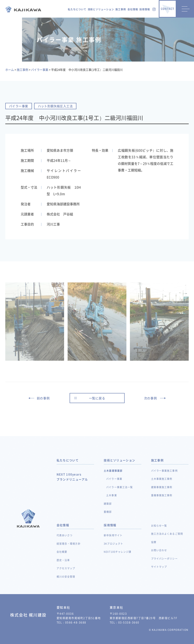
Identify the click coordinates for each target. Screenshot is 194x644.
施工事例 (121, 9)
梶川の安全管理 (66, 577)
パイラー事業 (114, 479)
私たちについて (77, 9)
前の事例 (43, 398)
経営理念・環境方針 (69, 544)
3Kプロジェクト (113, 544)
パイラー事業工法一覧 (119, 487)
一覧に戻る (97, 398)
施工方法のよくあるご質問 (167, 534)
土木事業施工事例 (162, 479)
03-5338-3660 (129, 622)
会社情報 (133, 9)
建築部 (108, 504)
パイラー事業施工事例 (164, 471)
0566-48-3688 (76, 622)
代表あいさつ (65, 535)
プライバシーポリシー (164, 559)
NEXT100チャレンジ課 (117, 552)
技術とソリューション (101, 9)
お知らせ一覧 (159, 526)
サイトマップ (159, 567)
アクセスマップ (66, 568)
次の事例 (151, 398)
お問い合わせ (159, 550)
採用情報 (145, 9)
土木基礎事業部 (113, 471)
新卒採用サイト (113, 535)
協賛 (154, 542)
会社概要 (62, 552)
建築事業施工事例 (162, 487)
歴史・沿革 (63, 560)
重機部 (108, 512)
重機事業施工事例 (162, 495)
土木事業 (111, 495)
